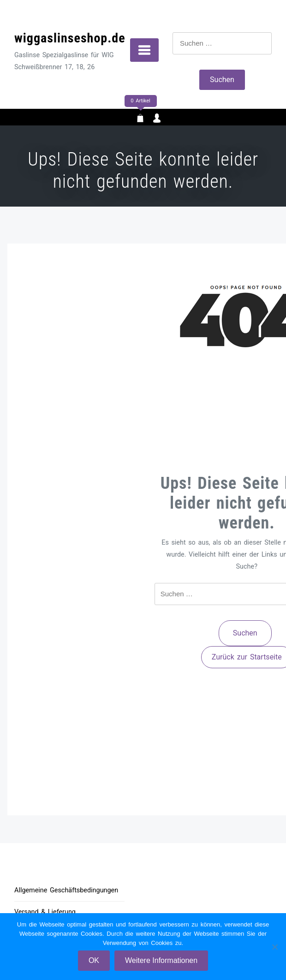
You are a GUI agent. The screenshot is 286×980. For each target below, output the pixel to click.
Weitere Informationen (161, 960)
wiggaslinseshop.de (70, 38)
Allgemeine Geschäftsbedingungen (66, 890)
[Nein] (274, 947)
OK (94, 960)
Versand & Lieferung (45, 912)
